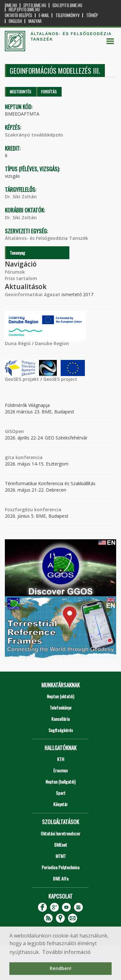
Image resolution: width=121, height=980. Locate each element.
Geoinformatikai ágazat (33, 294)
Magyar (35, 21)
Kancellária (60, 719)
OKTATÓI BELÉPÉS (19, 15)
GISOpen (14, 431)
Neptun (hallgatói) (60, 782)
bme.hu (11, 5)
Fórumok (15, 272)
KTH (61, 759)
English (15, 21)
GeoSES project (60, 379)
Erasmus (60, 770)
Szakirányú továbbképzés (34, 135)
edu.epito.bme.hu (67, 5)
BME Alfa (61, 878)
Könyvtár (60, 804)
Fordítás (49, 92)
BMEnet (61, 845)
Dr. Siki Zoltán (21, 197)
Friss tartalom (21, 278)
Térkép (92, 15)
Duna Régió (18, 343)
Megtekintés (20, 92)
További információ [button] (66, 952)
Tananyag (17, 253)
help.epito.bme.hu (24, 9)
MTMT (61, 856)
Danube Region (52, 343)
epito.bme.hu (35, 5)
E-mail (44, 15)
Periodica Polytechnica (60, 867)
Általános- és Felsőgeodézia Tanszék (46, 238)
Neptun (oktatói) (60, 696)
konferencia (28, 457)
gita (10, 457)
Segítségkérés (61, 730)
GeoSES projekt (22, 379)
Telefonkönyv (68, 15)
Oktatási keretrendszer (60, 833)
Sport (61, 793)
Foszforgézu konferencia (33, 509)
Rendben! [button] (60, 968)
